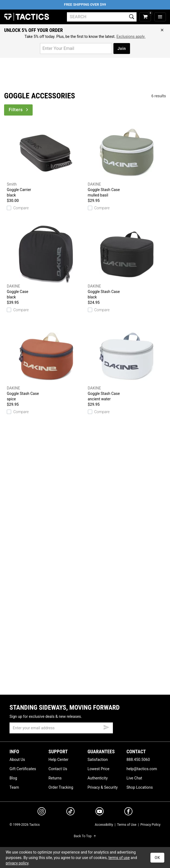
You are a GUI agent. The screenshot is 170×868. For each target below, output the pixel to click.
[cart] (145, 17)
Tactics (27, 17)
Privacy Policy (150, 825)
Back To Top (85, 836)
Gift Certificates (23, 769)
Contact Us (58, 769)
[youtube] (100, 812)
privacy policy (17, 863)
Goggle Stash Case (127, 161)
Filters (19, 110)
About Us (17, 760)
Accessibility (104, 825)
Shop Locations (140, 787)
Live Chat (134, 778)
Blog (13, 778)
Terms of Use (127, 825)
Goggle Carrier (46, 161)
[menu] (160, 17)
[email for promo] (76, 49)
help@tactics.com (142, 769)
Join (122, 49)
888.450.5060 (138, 760)
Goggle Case (46, 263)
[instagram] (42, 812)
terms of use (119, 858)
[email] (61, 728)
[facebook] (128, 812)
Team (14, 787)
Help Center (58, 760)
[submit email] (106, 727)
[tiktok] (70, 812)
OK (157, 858)
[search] (102, 17)
